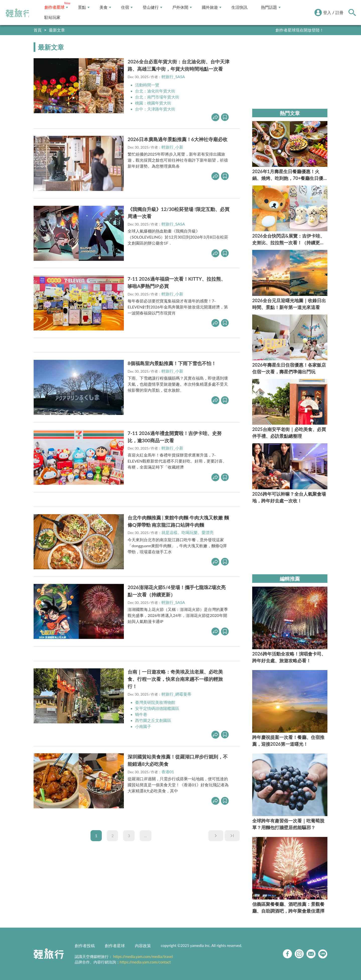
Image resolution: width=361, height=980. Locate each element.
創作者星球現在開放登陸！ (300, 30)
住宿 (127, 7)
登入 (327, 12)
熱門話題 (271, 7)
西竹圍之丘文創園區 (153, 720)
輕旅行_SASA (173, 77)
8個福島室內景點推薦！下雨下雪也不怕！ (172, 363)
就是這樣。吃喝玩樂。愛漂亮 (188, 532)
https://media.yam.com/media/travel (143, 956)
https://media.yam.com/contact (145, 962)
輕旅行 (18, 13)
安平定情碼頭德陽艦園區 (157, 708)
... (146, 836)
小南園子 (143, 726)
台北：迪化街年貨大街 (155, 91)
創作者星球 (56, 7)
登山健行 (152, 7)
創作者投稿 (85, 946)
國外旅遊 (212, 7)
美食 (105, 7)
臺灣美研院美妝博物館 (155, 702)
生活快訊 (239, 7)
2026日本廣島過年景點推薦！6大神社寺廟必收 (177, 139)
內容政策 (143, 946)
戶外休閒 (182, 7)
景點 (84, 7)
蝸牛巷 (141, 714)
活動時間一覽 (147, 85)
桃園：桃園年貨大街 (153, 103)
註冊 (339, 12)
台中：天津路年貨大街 (155, 109)
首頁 (38, 30)
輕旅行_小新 (172, 147)
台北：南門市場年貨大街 (157, 97)
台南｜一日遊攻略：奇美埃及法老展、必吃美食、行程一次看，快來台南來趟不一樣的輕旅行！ (175, 679)
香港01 (168, 772)
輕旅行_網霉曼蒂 (176, 694)
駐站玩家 (52, 17)
